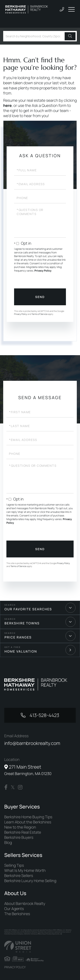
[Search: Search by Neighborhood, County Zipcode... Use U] (35, 36)
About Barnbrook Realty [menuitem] (25, 904)
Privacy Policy (43, 271)
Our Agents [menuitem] (14, 909)
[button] (70, 36)
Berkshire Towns (22, 623)
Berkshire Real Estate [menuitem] (23, 832)
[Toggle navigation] (71, 9)
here (7, 106)
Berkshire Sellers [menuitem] (19, 876)
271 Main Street (28, 770)
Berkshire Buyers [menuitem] (19, 838)
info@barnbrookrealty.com (32, 743)
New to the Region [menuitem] (20, 827)
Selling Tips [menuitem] (14, 865)
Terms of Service (40, 314)
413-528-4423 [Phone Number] (44, 715)
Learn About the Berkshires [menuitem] (28, 822)
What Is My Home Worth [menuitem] (25, 871)
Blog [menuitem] (8, 843)
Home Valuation (21, 651)
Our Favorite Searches (28, 609)
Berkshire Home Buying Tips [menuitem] (28, 817)
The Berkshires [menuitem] (17, 914)
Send (40, 297)
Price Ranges (18, 637)
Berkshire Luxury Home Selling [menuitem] (30, 881)
